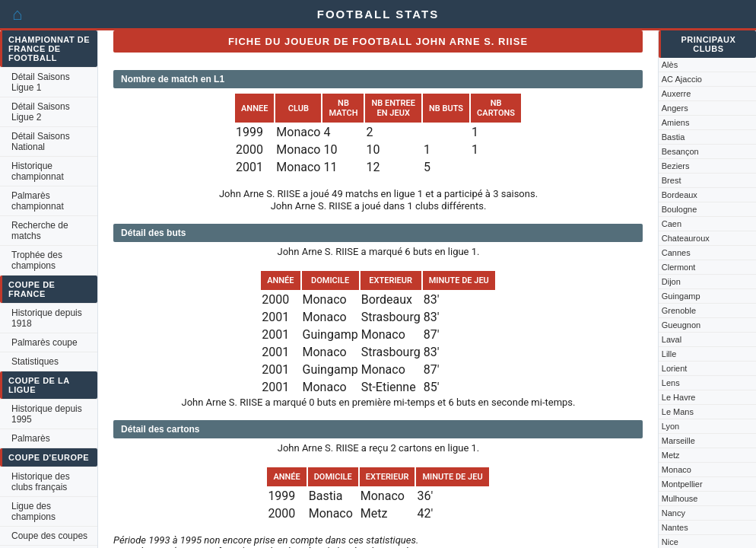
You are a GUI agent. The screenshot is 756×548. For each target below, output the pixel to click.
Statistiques (35, 362)
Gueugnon (681, 325)
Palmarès (31, 438)
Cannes (676, 253)
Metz (671, 455)
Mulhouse (680, 499)
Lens (671, 383)
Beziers (676, 166)
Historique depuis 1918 (47, 318)
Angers (675, 108)
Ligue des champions (33, 511)
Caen (672, 224)
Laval (672, 339)
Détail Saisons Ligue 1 (41, 82)
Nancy (673, 513)
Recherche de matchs (40, 231)
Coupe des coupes (49, 536)
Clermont (679, 267)
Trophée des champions (37, 260)
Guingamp (681, 296)
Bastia (673, 137)
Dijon (671, 282)
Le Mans (678, 412)
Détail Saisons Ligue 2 (41, 112)
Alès (670, 65)
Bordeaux (680, 195)
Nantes (675, 527)
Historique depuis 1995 (47, 414)
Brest (672, 180)
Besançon (680, 151)
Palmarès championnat (38, 201)
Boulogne (680, 209)
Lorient (675, 368)
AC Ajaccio (682, 79)
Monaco (677, 470)
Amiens (676, 123)
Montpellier (682, 484)
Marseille (678, 441)
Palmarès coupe (44, 342)
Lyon (670, 426)
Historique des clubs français (41, 482)
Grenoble (679, 311)
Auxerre (677, 94)
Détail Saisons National (41, 142)
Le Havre (679, 397)
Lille (669, 354)
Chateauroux (686, 238)
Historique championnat (38, 171)
